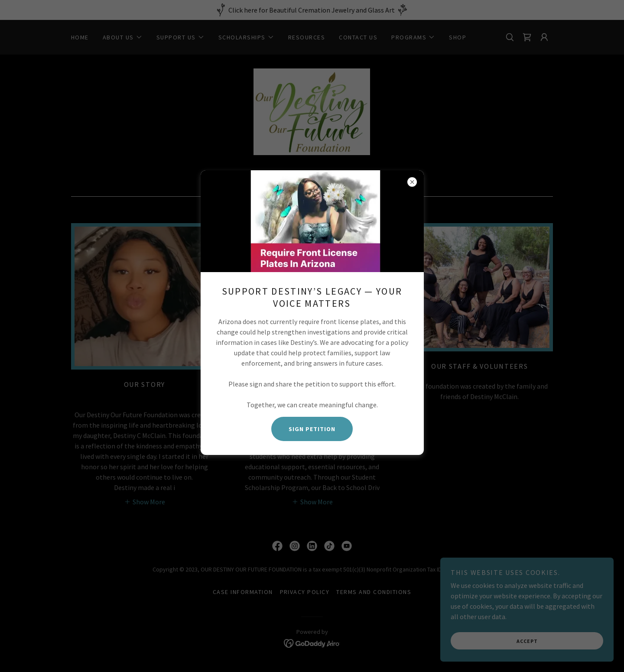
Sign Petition (312, 429)
